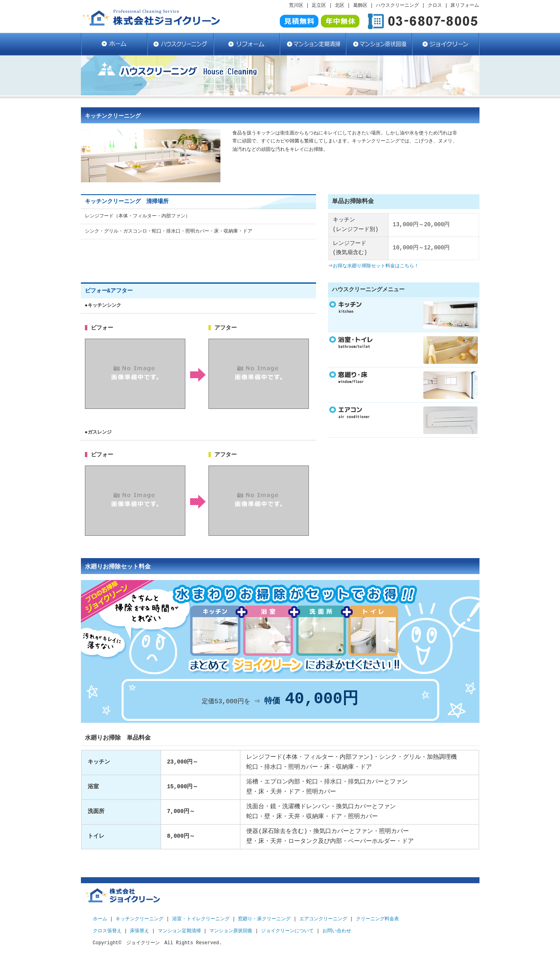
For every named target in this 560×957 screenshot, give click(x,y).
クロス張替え (107, 931)
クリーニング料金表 (377, 919)
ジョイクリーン (446, 44)
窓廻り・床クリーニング (264, 919)
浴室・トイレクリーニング (201, 919)
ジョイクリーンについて (287, 931)
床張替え (140, 931)
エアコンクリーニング (323, 919)
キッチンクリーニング (140, 919)
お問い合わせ (337, 931)
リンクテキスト (404, 350)
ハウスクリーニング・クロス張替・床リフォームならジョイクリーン (114, 44)
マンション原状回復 (379, 44)
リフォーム (246, 44)
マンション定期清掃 (312, 44)
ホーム (100, 919)
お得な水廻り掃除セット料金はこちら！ (377, 266)
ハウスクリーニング (180, 44)
